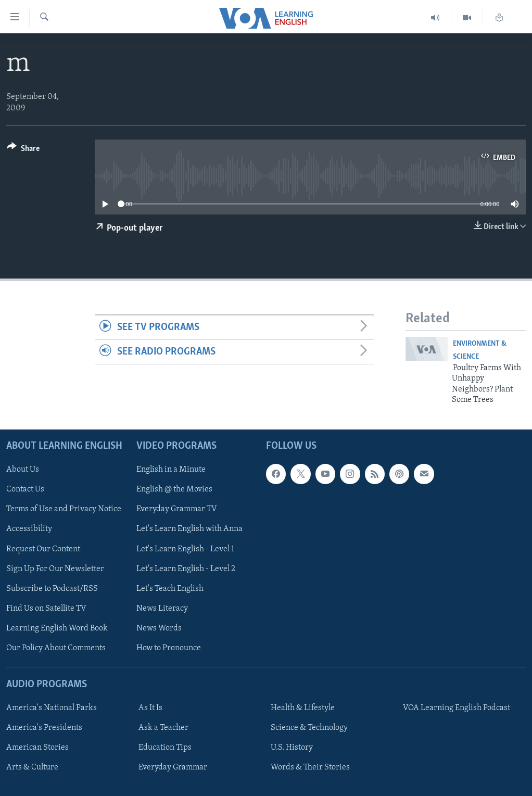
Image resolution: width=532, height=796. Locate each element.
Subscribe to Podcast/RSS (52, 588)
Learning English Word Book (57, 628)
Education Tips (165, 748)
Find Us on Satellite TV (46, 608)
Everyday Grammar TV (177, 509)
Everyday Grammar (173, 767)
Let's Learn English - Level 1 (185, 549)
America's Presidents (44, 728)
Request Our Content (43, 549)
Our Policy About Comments (56, 648)
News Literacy (162, 608)
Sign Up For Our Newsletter (55, 568)
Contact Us (25, 489)
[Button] (23, 150)
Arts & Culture (32, 767)
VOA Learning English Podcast (457, 708)
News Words (159, 628)
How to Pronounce (169, 648)
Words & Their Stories (310, 767)
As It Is (150, 708)
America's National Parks (52, 708)
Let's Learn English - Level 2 (186, 568)
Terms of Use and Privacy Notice (64, 509)
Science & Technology (309, 728)
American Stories (37, 748)
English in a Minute (171, 470)
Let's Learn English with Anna (189, 529)
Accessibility (29, 529)
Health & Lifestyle (303, 708)
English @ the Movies (174, 489)
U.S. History (292, 748)
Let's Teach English (170, 588)
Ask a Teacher (163, 728)
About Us (23, 470)
